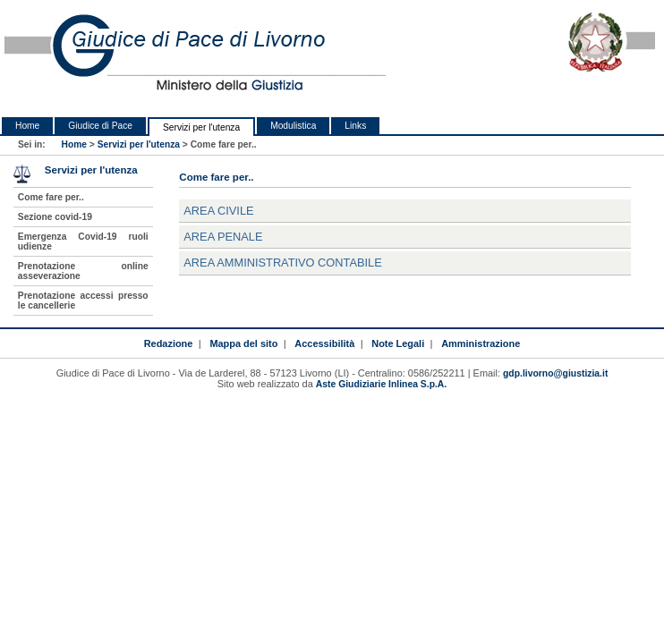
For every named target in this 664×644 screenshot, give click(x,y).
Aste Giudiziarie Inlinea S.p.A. (381, 384)
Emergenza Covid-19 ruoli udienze (83, 241)
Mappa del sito (243, 343)
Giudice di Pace (100, 126)
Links (355, 126)
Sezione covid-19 (55, 217)
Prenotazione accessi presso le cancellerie (83, 301)
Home (27, 126)
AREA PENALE (223, 237)
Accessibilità (324, 343)
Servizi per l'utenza (201, 127)
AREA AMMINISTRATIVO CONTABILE (282, 263)
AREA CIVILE (218, 211)
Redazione (169, 343)
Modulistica (293, 126)
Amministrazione (481, 343)
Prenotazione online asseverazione (83, 271)
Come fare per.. (51, 197)
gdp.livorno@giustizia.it (555, 373)
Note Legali (398, 343)
